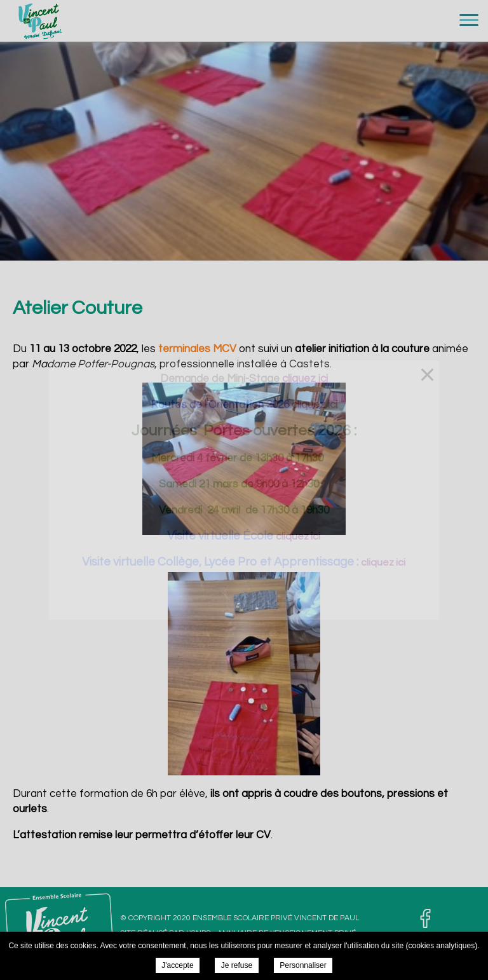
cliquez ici (298, 536)
